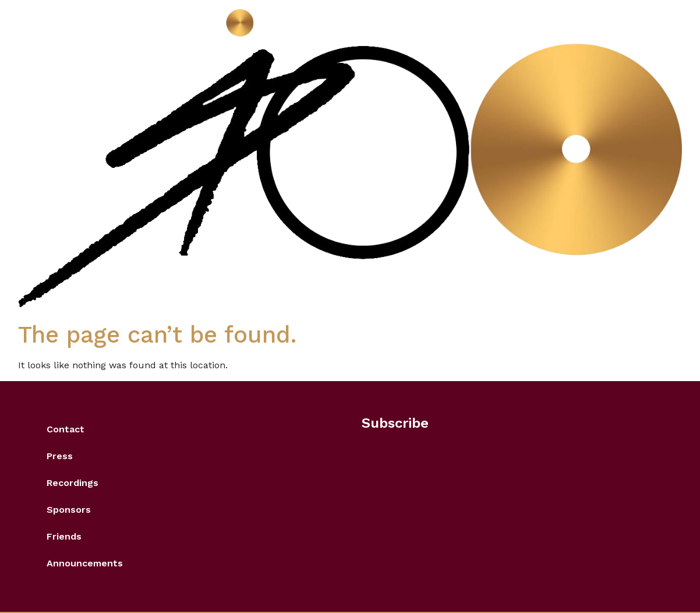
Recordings (73, 483)
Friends (64, 536)
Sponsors (69, 510)
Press (60, 456)
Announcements (85, 563)
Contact (66, 429)
